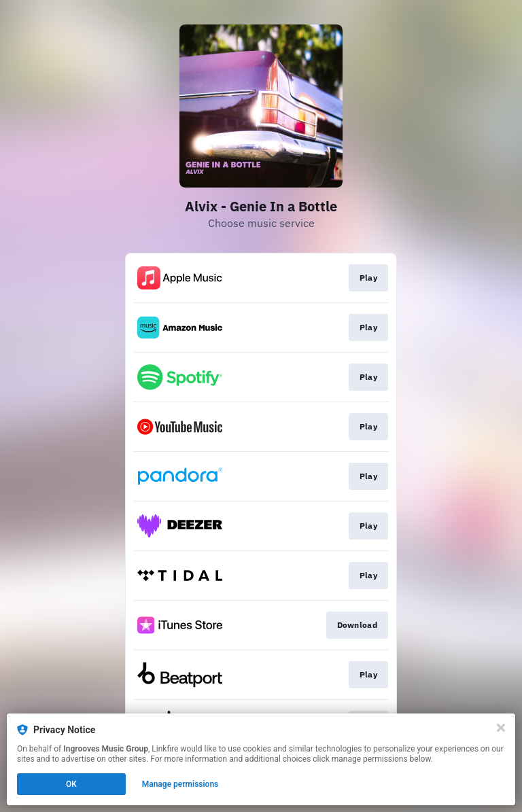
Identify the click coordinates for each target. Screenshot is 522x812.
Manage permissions (180, 784)
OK (71, 784)
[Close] (501, 728)
